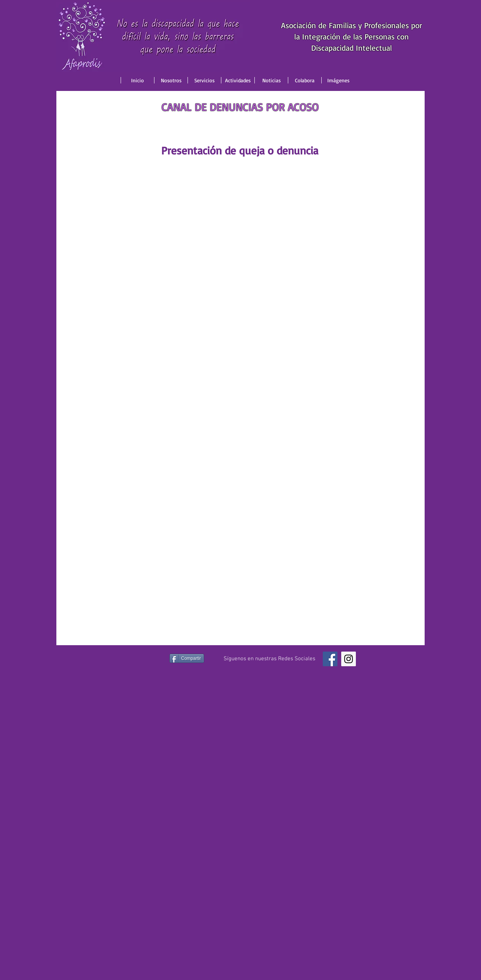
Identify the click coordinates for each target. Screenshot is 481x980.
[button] (171, 80)
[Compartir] (187, 658)
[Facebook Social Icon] (330, 659)
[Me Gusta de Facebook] (143, 659)
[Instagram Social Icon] (349, 659)
